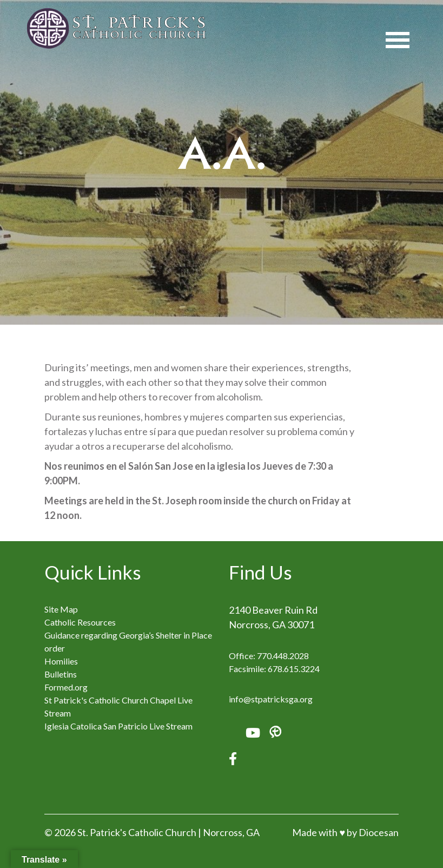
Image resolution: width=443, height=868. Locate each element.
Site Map (61, 609)
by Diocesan (373, 832)
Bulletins (61, 674)
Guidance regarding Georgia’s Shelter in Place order (128, 642)
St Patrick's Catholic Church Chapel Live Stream (118, 706)
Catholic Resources (80, 622)
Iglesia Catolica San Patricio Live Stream (118, 726)
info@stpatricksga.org (271, 699)
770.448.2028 (283, 656)
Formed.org (66, 687)
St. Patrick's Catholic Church (137, 832)
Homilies (61, 661)
